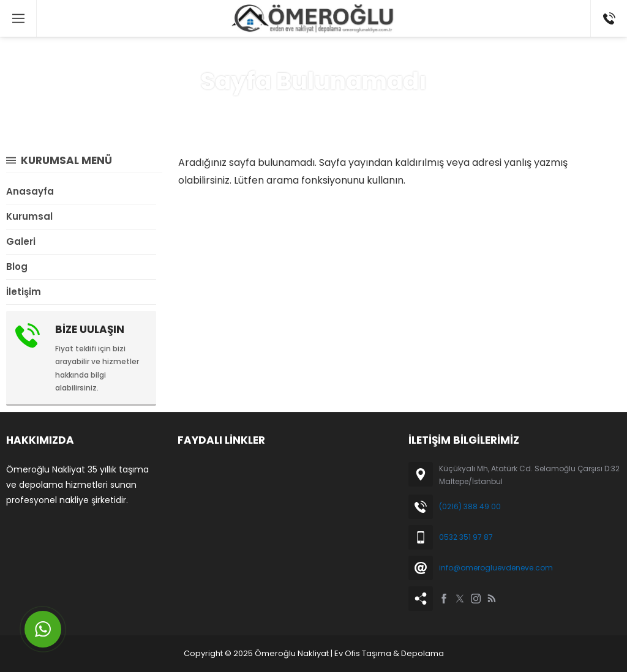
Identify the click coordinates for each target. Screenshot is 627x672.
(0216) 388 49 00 (470, 506)
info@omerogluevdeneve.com (496, 568)
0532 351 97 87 (466, 537)
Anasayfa (271, 110)
